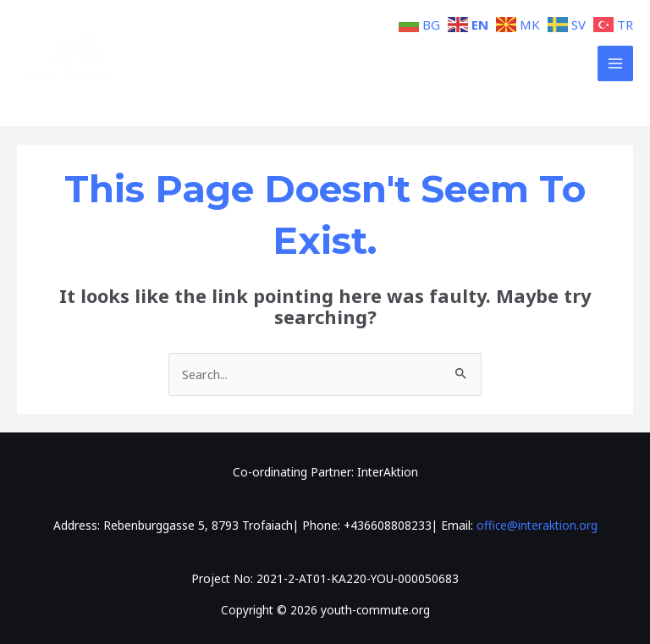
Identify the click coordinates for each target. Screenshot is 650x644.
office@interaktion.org (537, 525)
